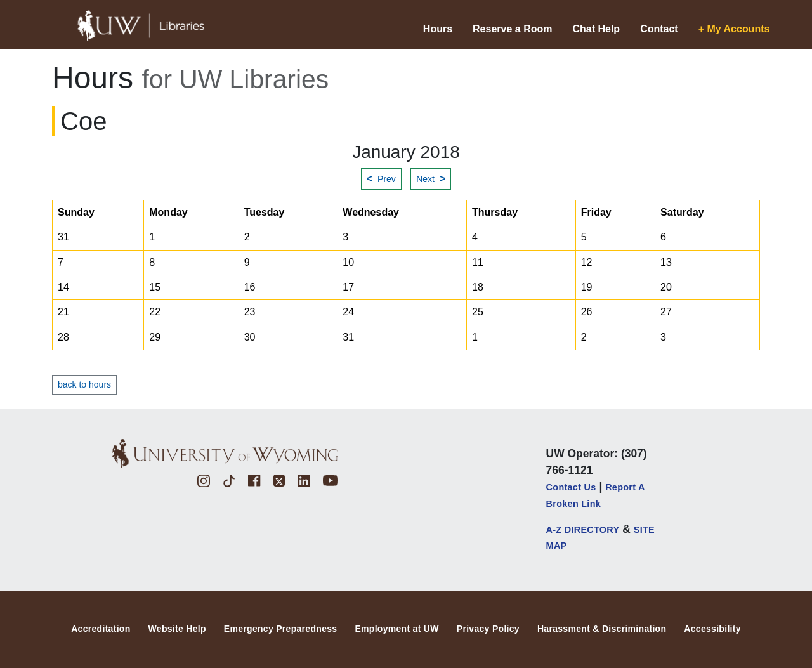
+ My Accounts (734, 29)
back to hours (84, 384)
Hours (438, 29)
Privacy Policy (488, 629)
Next (431, 179)
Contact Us (571, 487)
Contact (659, 29)
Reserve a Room (512, 29)
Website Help (177, 629)
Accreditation (101, 629)
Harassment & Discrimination (602, 629)
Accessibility (712, 629)
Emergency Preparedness (281, 629)
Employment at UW (396, 629)
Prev (381, 179)
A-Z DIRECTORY (583, 530)
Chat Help (596, 29)
